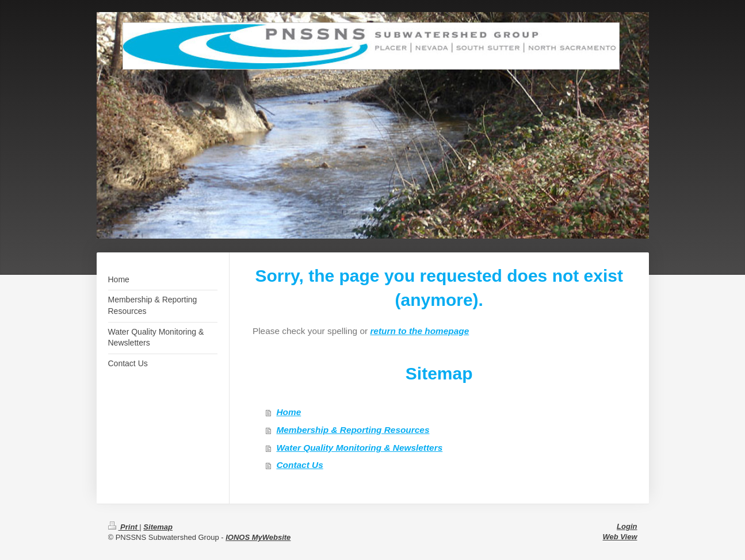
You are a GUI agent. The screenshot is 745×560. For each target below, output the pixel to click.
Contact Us (299, 465)
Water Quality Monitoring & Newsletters (359, 448)
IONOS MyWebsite (258, 537)
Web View (620, 537)
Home (289, 412)
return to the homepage (419, 331)
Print (124, 527)
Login (627, 526)
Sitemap (158, 527)
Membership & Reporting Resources (353, 430)
